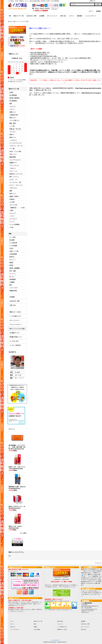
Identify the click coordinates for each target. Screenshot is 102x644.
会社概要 (12, 297)
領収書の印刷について (16, 337)
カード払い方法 (14, 341)
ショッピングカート (15, 629)
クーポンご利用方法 (15, 345)
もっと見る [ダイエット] (23, 533)
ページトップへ (98, 563)
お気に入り (13, 627)
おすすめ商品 (37, 629)
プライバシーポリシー (16, 325)
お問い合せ (13, 305)
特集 (35, 624)
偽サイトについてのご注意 (17, 329)
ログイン (91, 11)
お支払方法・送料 (15, 301)
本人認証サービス (15, 333)
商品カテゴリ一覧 (38, 621)
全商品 (11, 92)
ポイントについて (15, 320)
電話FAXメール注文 (15, 312)
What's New (60, 621)
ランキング (60, 624)
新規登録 (98, 11)
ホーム (12, 621)
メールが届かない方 (15, 316)
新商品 (35, 627)
